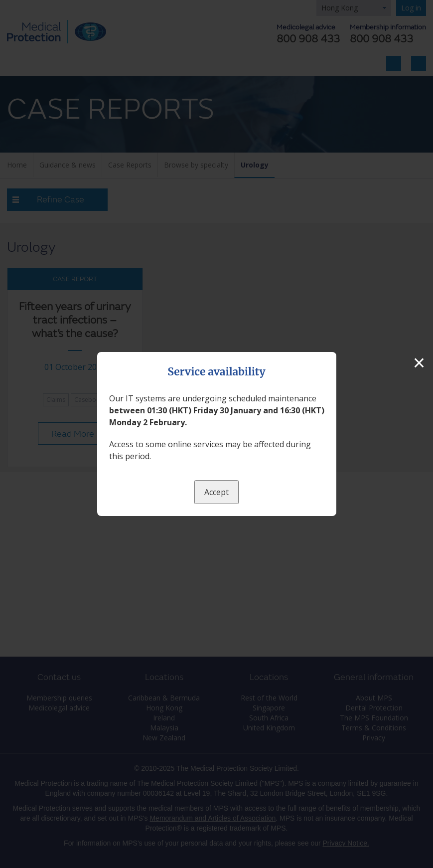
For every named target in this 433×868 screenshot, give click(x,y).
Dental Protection (374, 708)
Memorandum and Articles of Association (213, 818)
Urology (255, 165)
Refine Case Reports (61, 202)
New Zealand (164, 738)
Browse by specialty (196, 165)
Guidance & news (68, 165)
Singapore (269, 708)
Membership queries (59, 698)
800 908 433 (381, 40)
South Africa (269, 718)
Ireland (164, 718)
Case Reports (130, 165)
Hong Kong (340, 8)
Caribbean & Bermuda (164, 698)
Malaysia (164, 728)
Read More (73, 434)
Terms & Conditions (374, 728)
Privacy (374, 738)
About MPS (374, 698)
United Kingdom (269, 728)
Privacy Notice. (346, 843)
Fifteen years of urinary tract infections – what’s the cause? (75, 320)
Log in (411, 8)
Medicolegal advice (59, 708)
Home (17, 165)
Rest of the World (269, 698)
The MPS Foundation (374, 718)
